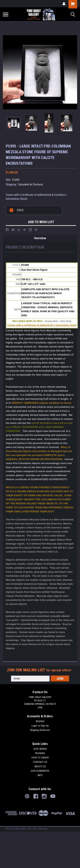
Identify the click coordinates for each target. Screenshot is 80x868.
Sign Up (45, 726)
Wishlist (40, 721)
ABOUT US (40, 766)
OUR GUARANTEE (40, 771)
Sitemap (43, 829)
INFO (40, 775)
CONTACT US (40, 762)
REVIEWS (40, 753)
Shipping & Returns (40, 730)
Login (34, 726)
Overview (40, 238)
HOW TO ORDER (40, 758)
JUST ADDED (40, 749)
